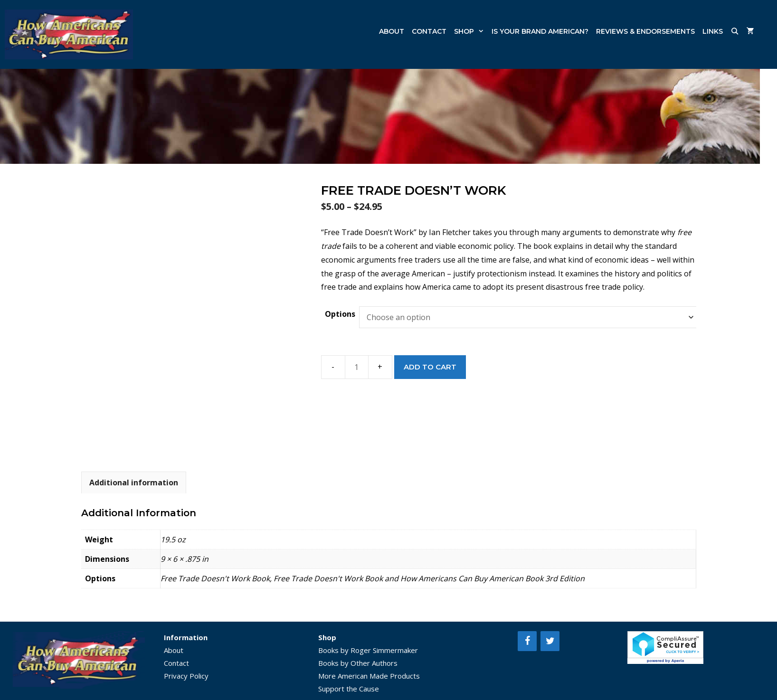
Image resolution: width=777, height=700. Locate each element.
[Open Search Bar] (735, 31)
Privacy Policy (186, 676)
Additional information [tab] (134, 482)
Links (713, 31)
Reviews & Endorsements (645, 31)
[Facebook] (527, 641)
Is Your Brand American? (540, 31)
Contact (429, 31)
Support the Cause (349, 689)
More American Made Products (369, 676)
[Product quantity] (357, 367)
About (392, 31)
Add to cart (430, 367)
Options (340, 314)
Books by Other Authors (358, 663)
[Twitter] (550, 641)
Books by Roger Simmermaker (368, 650)
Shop (471, 31)
